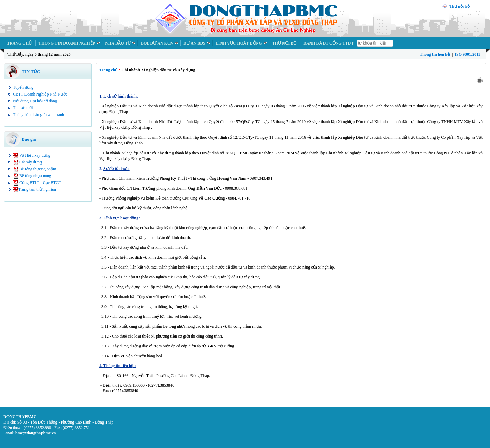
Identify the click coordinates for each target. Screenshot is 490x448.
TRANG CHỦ (19, 43)
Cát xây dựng (31, 162)
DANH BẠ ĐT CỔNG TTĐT (328, 43)
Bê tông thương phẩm (38, 169)
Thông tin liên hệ (435, 54)
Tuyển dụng (23, 87)
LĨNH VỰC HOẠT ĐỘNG (239, 43)
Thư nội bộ (459, 6)
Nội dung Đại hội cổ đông (35, 101)
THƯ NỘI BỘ (284, 43)
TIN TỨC (31, 72)
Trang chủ (108, 70)
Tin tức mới (23, 108)
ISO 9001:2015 (468, 54)
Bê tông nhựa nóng (35, 176)
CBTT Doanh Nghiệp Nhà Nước (40, 94)
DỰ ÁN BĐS (194, 43)
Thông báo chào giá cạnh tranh (38, 115)
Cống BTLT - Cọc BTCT (40, 183)
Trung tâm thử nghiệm (37, 189)
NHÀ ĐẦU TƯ (118, 43)
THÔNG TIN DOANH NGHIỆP (67, 43)
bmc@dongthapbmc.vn (36, 433)
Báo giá (29, 139)
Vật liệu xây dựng (35, 155)
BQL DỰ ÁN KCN (157, 43)
